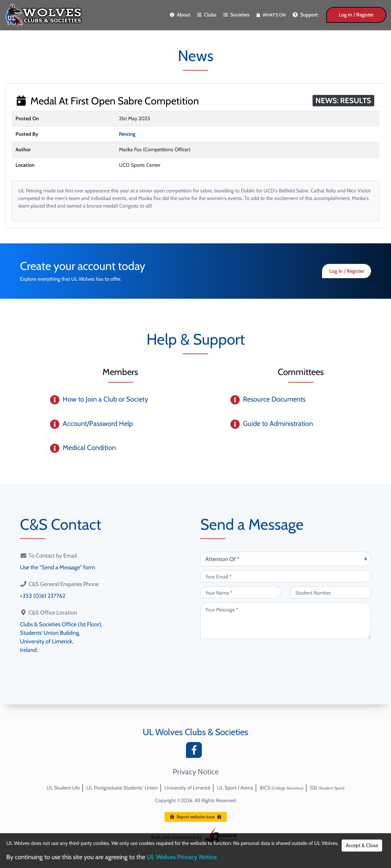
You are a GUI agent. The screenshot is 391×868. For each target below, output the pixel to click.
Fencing (127, 134)
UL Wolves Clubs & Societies (195, 732)
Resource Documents (274, 399)
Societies (236, 15)
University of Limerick (187, 788)
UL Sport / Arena (235, 788)
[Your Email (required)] (286, 576)
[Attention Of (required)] (286, 559)
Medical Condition (89, 448)
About (180, 15)
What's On (271, 15)
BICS (282, 788)
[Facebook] (195, 752)
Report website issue (196, 817)
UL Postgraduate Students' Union (122, 788)
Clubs (207, 15)
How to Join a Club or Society (105, 399)
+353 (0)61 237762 (43, 596)
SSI (327, 788)
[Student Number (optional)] (331, 592)
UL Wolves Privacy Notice (182, 857)
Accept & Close (362, 845)
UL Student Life (63, 788)
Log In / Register (356, 15)
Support (305, 15)
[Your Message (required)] (286, 621)
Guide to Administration (278, 424)
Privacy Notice (196, 772)
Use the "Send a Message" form (58, 567)
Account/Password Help (98, 424)
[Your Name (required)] (241, 592)
